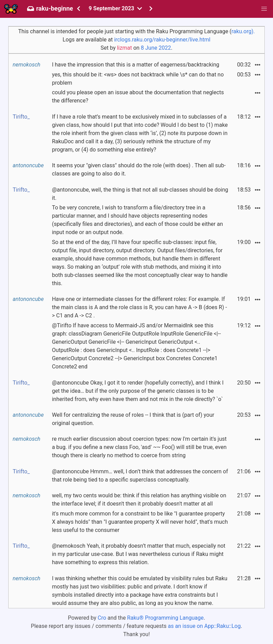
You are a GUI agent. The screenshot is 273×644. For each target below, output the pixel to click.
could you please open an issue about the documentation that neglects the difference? (138, 96)
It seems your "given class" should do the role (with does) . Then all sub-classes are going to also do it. (139, 169)
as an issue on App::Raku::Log (204, 626)
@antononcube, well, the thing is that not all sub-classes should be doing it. (140, 194)
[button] (264, 9)
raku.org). (243, 31)
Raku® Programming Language (165, 618)
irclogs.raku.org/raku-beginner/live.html (162, 40)
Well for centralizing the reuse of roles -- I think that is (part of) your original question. (133, 419)
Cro (102, 618)
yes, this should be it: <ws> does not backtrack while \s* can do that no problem (138, 79)
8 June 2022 (156, 48)
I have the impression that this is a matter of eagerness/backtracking (135, 65)
